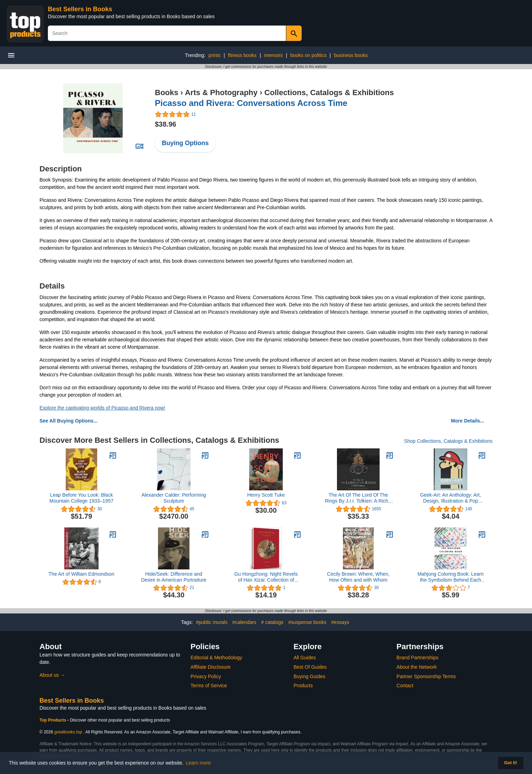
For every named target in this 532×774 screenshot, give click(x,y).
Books (167, 93)
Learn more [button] (199, 763)
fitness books (242, 55)
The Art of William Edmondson (81, 574)
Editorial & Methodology (216, 658)
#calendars (245, 622)
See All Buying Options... (69, 421)
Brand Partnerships (417, 658)
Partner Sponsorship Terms (426, 676)
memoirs (273, 55)
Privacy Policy (206, 676)
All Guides (305, 658)
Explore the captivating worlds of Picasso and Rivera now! (102, 408)
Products (303, 686)
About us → (52, 675)
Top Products (53, 720)
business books (351, 55)
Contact (405, 686)
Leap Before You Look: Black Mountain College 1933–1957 (82, 498)
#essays (340, 622)
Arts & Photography (221, 93)
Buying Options (185, 143)
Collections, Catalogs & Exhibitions (329, 93)
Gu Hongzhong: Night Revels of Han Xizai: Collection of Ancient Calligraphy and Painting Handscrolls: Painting (266, 577)
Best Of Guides (310, 667)
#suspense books (307, 622)
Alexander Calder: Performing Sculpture (174, 498)
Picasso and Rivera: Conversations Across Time (251, 103)
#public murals (211, 622)
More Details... (468, 421)
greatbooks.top (68, 732)
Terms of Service (209, 686)
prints (215, 55)
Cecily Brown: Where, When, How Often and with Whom (358, 577)
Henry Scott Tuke (266, 495)
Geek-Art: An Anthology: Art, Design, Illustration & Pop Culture (451, 498)
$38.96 (166, 124)
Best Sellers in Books (80, 9)
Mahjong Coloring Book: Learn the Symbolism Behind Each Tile (450, 577)
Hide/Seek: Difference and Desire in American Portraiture (174, 577)
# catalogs (272, 622)
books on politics (308, 55)
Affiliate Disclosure (211, 667)
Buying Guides (310, 676)
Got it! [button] (511, 763)
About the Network (416, 667)
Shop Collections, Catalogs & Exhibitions (448, 441)
